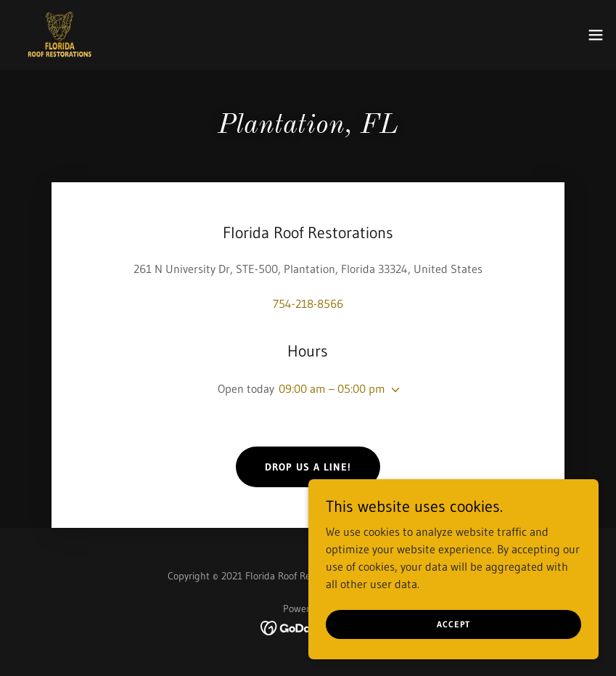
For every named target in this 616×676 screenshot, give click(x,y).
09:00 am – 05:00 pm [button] (332, 388)
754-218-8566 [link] (308, 304)
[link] (60, 35)
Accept (453, 624)
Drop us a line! (308, 467)
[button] (596, 35)
